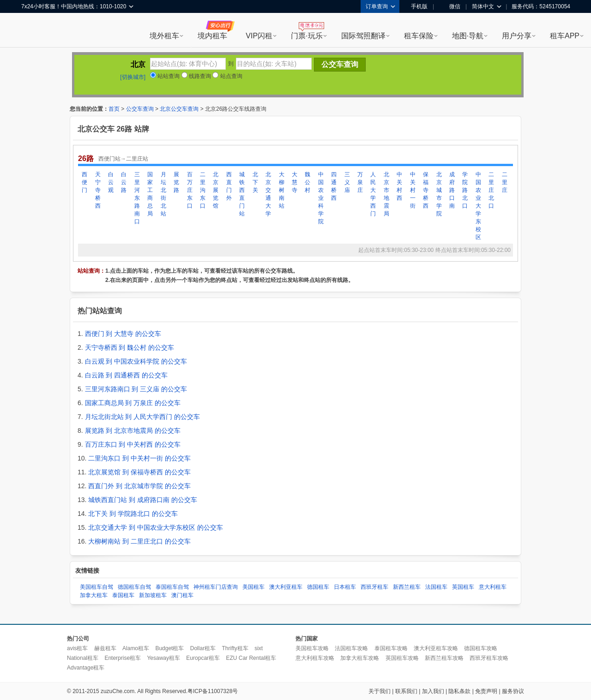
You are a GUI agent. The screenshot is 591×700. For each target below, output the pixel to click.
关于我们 (380, 691)
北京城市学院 (439, 194)
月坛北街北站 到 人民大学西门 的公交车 (143, 417)
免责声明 (486, 691)
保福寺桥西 (426, 190)
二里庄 (505, 182)
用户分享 (517, 36)
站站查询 (165, 76)
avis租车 (77, 648)
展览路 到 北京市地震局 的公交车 (133, 431)
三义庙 (347, 182)
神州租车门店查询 (216, 587)
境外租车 (164, 36)
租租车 (33, 31)
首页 (114, 109)
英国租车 (463, 587)
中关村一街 (413, 190)
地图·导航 (468, 36)
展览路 (176, 182)
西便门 (84, 182)
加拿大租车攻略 (360, 658)
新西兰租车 (407, 587)
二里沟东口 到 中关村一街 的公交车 (139, 458)
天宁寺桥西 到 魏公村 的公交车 (130, 347)
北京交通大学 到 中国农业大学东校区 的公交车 (156, 527)
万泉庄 (360, 182)
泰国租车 (123, 595)
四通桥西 (334, 186)
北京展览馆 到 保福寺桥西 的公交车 (139, 472)
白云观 (111, 182)
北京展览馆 (216, 190)
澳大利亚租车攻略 (436, 648)
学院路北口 (465, 190)
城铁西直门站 (242, 194)
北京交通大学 (268, 194)
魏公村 (308, 182)
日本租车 (345, 587)
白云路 (124, 182)
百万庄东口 (190, 190)
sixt (259, 648)
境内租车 (212, 36)
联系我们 (406, 691)
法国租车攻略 (351, 648)
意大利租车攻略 (315, 658)
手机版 (416, 6)
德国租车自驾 (134, 587)
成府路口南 (452, 190)
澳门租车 (182, 595)
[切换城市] (133, 77)
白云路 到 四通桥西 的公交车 (127, 375)
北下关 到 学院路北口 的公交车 (133, 514)
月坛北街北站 (163, 194)
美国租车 (253, 587)
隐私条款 (459, 691)
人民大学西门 (373, 194)
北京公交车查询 (179, 109)
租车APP (565, 36)
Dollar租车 (203, 648)
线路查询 (196, 76)
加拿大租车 (94, 595)
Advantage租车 (86, 668)
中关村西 (399, 186)
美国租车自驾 (96, 587)
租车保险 (419, 36)
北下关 (255, 182)
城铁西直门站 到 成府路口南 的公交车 (143, 500)
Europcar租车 (203, 658)
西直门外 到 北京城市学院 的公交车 (139, 486)
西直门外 (229, 186)
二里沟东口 (203, 190)
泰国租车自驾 (172, 587)
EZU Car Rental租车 (251, 658)
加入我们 (433, 691)
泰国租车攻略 (391, 648)
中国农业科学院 (321, 198)
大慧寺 (295, 182)
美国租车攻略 (312, 648)
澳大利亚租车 (286, 587)
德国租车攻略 (481, 648)
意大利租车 (493, 587)
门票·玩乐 (307, 36)
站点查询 (227, 76)
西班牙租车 (374, 587)
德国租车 (318, 587)
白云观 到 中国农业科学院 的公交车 (136, 361)
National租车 (83, 658)
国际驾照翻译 (363, 36)
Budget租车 (169, 648)
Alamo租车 (136, 648)
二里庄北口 (491, 190)
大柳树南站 (282, 190)
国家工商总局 (150, 194)
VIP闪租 (259, 36)
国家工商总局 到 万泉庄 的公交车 (133, 403)
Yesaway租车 (163, 658)
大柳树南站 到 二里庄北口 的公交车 (139, 541)
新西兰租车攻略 (444, 658)
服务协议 (513, 691)
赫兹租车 (105, 648)
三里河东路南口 (137, 198)
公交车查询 (140, 109)
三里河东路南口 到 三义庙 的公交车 (136, 389)
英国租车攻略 (402, 658)
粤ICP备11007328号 (213, 691)
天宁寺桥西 (98, 190)
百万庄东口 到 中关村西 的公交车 (133, 444)
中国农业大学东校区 (478, 206)
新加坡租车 (153, 595)
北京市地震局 (386, 194)
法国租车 (436, 587)
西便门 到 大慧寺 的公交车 (123, 334)
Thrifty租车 (235, 648)
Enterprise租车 (123, 658)
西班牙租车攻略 (489, 658)
